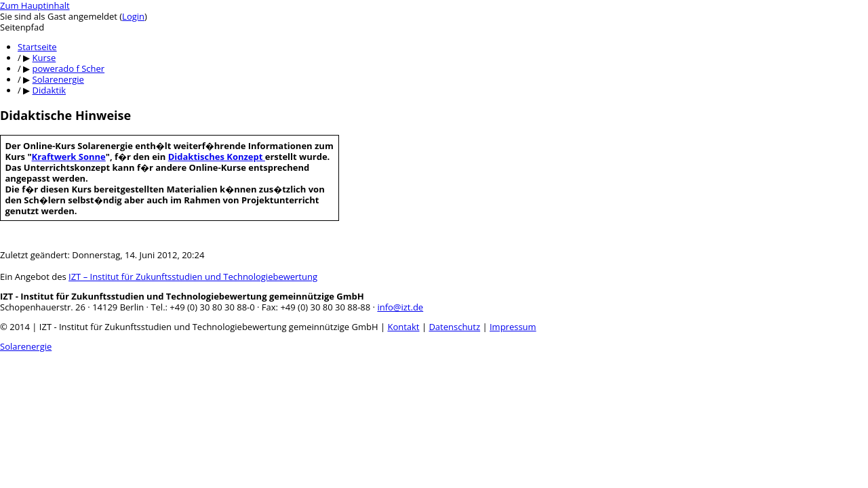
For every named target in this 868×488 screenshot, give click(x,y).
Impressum (513, 327)
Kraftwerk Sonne (69, 157)
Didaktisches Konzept (217, 157)
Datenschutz (454, 327)
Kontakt (403, 327)
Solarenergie (26, 346)
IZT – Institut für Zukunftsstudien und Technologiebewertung (193, 277)
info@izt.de (400, 307)
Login (133, 16)
